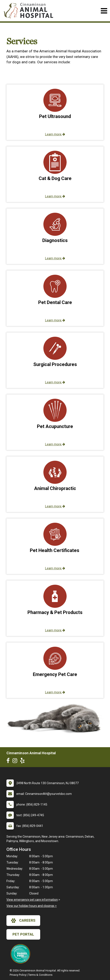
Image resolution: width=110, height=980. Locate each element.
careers (23, 921)
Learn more (55, 134)
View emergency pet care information (32, 900)
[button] (55, 112)
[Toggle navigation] (104, 11)
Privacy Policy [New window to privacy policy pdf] (18, 975)
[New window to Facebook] (9, 762)
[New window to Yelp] (23, 762)
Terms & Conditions (40, 975)
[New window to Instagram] (16, 762)
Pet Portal (23, 934)
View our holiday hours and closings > (32, 906)
